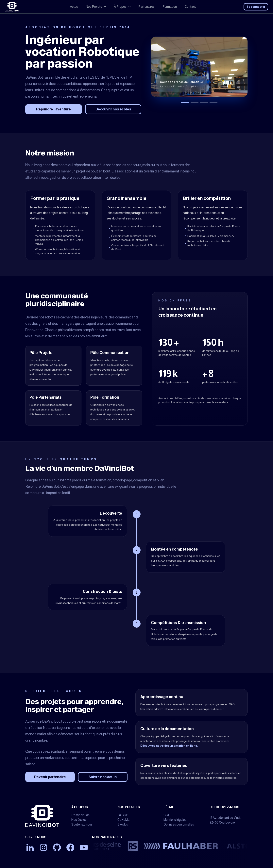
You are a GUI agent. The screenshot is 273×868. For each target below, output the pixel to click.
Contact (190, 7)
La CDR (123, 815)
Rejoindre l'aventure (53, 109)
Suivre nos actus (103, 777)
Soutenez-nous (82, 824)
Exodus (123, 824)
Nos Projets (96, 7)
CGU (167, 815)
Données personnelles (179, 824)
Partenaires (146, 7)
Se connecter (256, 7)
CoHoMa (123, 820)
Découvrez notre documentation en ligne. (169, 746)
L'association (80, 815)
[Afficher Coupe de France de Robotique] (185, 102)
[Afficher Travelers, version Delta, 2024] (213, 102)
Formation (170, 7)
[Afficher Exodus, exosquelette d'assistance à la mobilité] (204, 102)
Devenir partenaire (50, 777)
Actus (74, 7)
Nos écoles (79, 820)
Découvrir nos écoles (113, 109)
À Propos (122, 7)
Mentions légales (175, 820)
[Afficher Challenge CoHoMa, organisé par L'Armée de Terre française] (195, 102)
